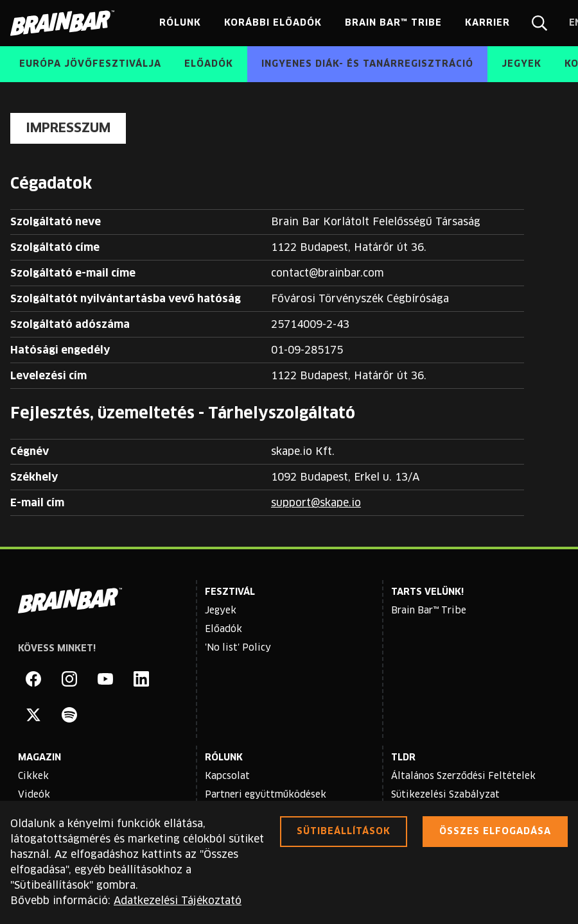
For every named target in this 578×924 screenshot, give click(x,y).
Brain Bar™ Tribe (429, 611)
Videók (34, 795)
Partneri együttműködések (266, 795)
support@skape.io (316, 503)
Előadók (223, 629)
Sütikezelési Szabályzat (445, 795)
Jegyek (221, 611)
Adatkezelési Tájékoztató (178, 901)
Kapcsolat (227, 776)
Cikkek (33, 776)
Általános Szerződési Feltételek (463, 776)
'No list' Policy (238, 648)
